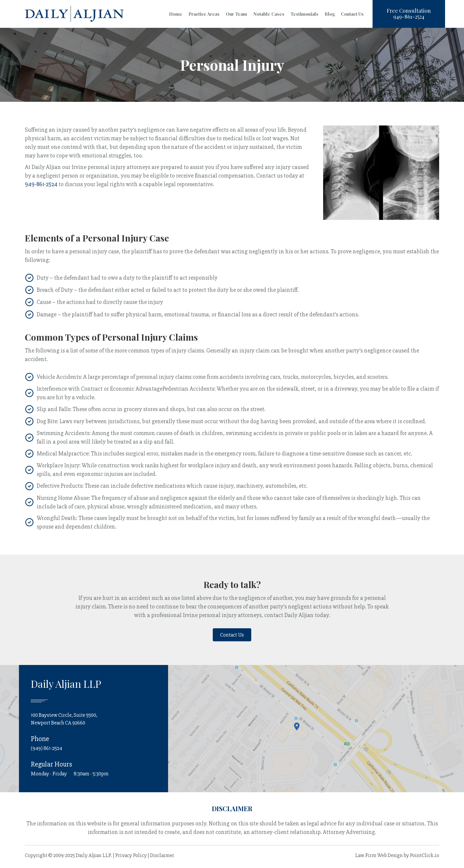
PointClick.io (424, 855)
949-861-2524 (41, 184)
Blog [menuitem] (330, 14)
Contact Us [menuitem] (352, 14)
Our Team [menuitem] (236, 14)
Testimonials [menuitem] (304, 14)
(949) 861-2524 (46, 748)
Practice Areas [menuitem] (204, 14)
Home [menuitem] (176, 14)
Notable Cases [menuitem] (269, 14)
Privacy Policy (131, 855)
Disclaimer (162, 855)
